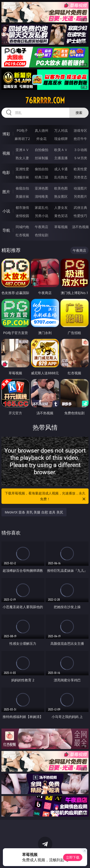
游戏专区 (80, 130)
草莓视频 (61, 227)
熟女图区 (61, 196)
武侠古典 (80, 207)
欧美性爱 (80, 169)
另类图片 (80, 196)
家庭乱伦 (42, 207)
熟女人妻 (22, 158)
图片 (6, 192)
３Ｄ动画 (80, 150)
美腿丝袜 (22, 196)
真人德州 (42, 130)
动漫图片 (80, 188)
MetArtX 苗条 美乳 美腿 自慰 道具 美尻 (34, 512)
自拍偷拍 (42, 150)
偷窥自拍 (22, 188)
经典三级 (42, 177)
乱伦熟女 (61, 177)
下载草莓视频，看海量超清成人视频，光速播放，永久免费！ (46, 496)
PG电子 (22, 130)
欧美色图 (61, 188)
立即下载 (73, 857)
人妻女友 (61, 207)
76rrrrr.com (45, 100)
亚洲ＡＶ (22, 150)
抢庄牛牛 (80, 139)
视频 (6, 153)
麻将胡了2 (22, 139)
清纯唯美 (42, 196)
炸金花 (42, 139)
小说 (6, 211)
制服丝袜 (22, 177)
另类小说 (42, 216)
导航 (6, 230)
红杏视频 (22, 235)
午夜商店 (42, 227)
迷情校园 (22, 216)
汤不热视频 (80, 227)
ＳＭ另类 (80, 158)
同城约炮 (22, 227)
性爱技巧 (80, 216)
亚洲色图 (42, 188)
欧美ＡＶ (61, 150)
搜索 (79, 113)
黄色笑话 (61, 216)
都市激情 (22, 207)
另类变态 (80, 177)
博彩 (6, 134)
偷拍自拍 (42, 169)
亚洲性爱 (22, 169)
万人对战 (61, 130)
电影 (6, 172)
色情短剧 (42, 235)
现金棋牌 (61, 139)
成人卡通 (61, 169)
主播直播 (61, 158)
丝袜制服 (42, 158)
